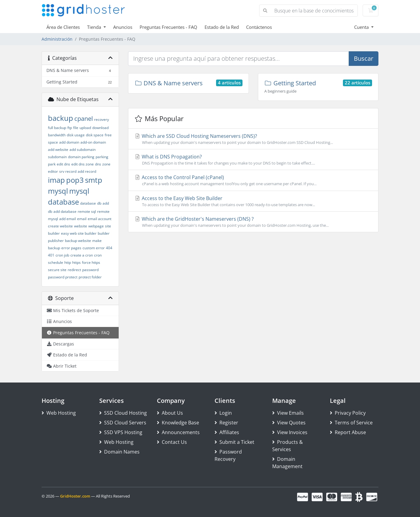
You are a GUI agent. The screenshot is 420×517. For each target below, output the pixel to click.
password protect (63, 277)
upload (85, 128)
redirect (74, 270)
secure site (57, 270)
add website (58, 150)
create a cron (82, 255)
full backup (57, 128)
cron (98, 255)
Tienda (95, 27)
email (82, 219)
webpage (96, 226)
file (76, 128)
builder (104, 233)
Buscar (364, 58)
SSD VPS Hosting (121, 432)
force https (91, 262)
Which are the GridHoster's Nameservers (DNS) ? (253, 222)
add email (68, 219)
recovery (102, 119)
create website (60, 226)
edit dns (63, 164)
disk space (95, 135)
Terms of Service (351, 423)
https (76, 262)
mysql (58, 191)
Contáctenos (259, 27)
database (88, 203)
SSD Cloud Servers (123, 423)
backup (61, 118)
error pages (71, 248)
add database (65, 211)
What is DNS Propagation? (253, 160)
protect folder (90, 277)
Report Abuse (348, 432)
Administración (57, 39)
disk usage (76, 135)
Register (226, 423)
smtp (94, 180)
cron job (62, 255)
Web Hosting (59, 413)
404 (109, 248)
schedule (56, 262)
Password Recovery (228, 455)
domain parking (81, 157)
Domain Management (287, 463)
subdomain (57, 157)
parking (102, 157)
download (100, 128)
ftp (70, 128)
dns (98, 164)
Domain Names (119, 452)
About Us (170, 413)
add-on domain (93, 142)
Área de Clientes (63, 27)
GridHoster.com (75, 496)
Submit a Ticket (234, 442)
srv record (68, 171)
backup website (78, 241)
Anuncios (123, 27)
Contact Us (172, 442)
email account (100, 219)
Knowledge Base (178, 423)
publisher (56, 241)
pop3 (75, 180)
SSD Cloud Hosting (123, 413)
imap (56, 180)
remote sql (87, 211)
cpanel (84, 119)
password (90, 270)
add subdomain (83, 150)
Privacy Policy (348, 413)
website (81, 226)
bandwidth (57, 135)
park (52, 164)
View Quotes (289, 423)
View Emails (288, 413)
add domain (69, 142)
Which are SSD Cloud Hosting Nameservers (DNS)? (253, 139)
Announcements (178, 432)
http (68, 262)
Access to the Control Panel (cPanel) (253, 180)
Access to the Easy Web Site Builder (253, 201)
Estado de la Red (222, 27)
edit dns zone (83, 164)
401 (51, 255)
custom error (94, 248)
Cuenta (362, 27)
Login (223, 413)
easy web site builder (79, 233)
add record (87, 171)
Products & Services (288, 446)
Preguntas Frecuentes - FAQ (168, 27)
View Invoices (290, 432)
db (99, 203)
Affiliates (227, 432)
